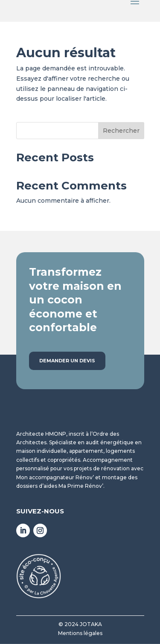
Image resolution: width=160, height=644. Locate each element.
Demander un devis (67, 361)
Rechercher (121, 131)
